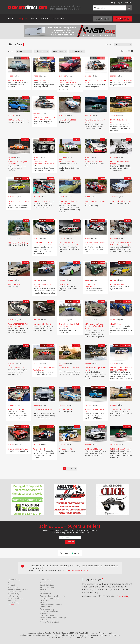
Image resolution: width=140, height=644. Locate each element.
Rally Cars (44, 589)
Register (128, 3)
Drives (42, 592)
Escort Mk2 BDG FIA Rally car (18, 449)
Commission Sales (15, 592)
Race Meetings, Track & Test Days (53, 618)
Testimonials (13, 596)
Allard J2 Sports (116, 324)
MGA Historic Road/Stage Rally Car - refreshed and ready (94, 326)
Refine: (10, 51)
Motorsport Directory (48, 616)
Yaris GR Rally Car (40, 449)
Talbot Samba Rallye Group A (121, 201)
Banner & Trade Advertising (18, 589)
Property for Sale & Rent (49, 622)
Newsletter (58, 19)
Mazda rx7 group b (66, 410)
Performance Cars (47, 609)
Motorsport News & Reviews (51, 605)
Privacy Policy (13, 594)
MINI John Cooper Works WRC (121, 449)
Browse (11, 583)
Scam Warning (13, 603)
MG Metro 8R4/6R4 (66, 449)
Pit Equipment (45, 594)
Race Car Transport (47, 587)
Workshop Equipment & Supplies (53, 596)
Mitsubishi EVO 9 (14, 284)
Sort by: (108, 44)
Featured (11, 585)
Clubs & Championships (49, 620)
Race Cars (44, 583)
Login (120, 3)
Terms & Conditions (15, 598)
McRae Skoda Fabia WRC (93, 162)
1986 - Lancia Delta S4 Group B (19, 243)
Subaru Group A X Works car (120, 409)
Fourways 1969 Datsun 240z (43, 324)
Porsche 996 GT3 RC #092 (119, 285)
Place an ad (123, 19)
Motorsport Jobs (46, 607)
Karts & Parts (45, 600)
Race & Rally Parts (47, 585)
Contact (45, 19)
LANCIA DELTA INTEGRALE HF (44, 201)
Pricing (35, 19)
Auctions (43, 603)
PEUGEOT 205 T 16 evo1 (16, 409)
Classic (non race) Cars (49, 611)
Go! (129, 8)
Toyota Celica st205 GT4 (67, 162)
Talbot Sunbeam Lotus (16, 368)
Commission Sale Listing (49, 598)
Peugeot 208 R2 (65, 285)
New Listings (13, 587)
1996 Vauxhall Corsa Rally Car (18, 120)
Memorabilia (45, 613)
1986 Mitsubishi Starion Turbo (44, 80)
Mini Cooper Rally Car (16, 80)
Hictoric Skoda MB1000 (68, 120)
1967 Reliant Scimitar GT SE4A (121, 80)
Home (11, 19)
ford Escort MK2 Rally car (94, 449)
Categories (22, 19)
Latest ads (102, 19)
